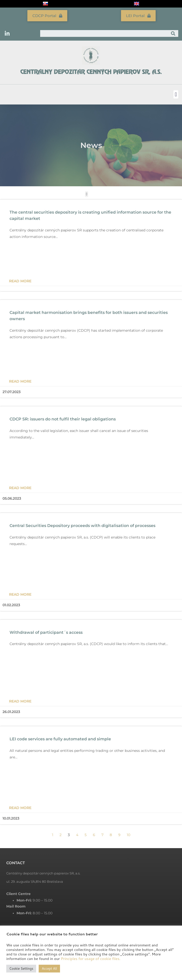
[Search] (173, 33)
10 (129, 835)
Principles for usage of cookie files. (90, 959)
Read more (20, 281)
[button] (176, 94)
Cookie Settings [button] (21, 968)
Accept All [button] (49, 968)
